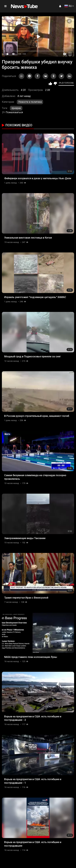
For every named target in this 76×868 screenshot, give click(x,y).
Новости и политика (30, 102)
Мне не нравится (55, 84)
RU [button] (68, 6)
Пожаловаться (12, 112)
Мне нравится (50, 84)
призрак (16, 108)
